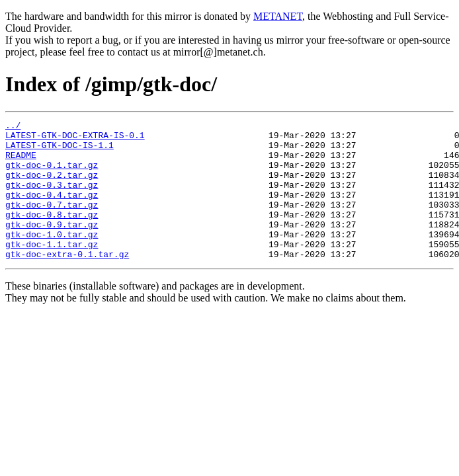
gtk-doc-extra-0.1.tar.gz (67, 282)
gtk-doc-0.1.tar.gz (52, 175)
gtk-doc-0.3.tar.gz (52, 198)
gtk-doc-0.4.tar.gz (52, 210)
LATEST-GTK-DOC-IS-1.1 (60, 151)
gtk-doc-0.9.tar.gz (52, 246)
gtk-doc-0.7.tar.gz (52, 222)
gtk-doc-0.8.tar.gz (52, 234)
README (21, 163)
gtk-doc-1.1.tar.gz (52, 270)
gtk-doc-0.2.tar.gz (52, 186)
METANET (278, 16)
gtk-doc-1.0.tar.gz (52, 258)
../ (13, 127)
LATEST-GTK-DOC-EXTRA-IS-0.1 (75, 139)
